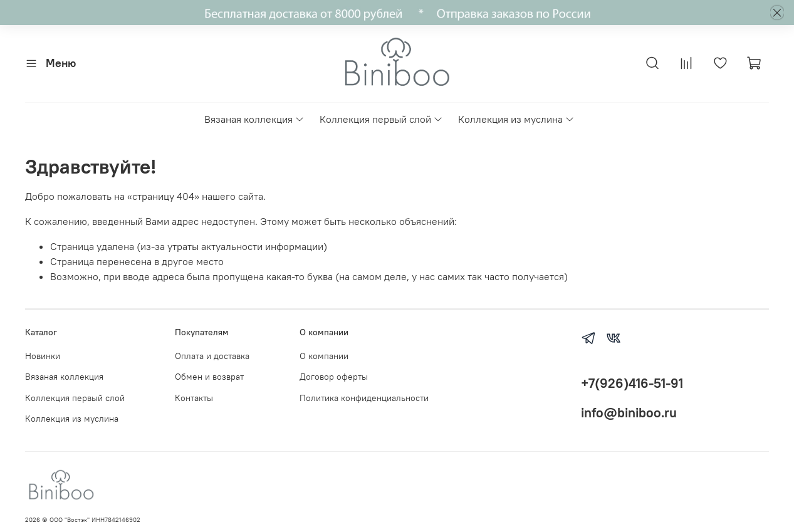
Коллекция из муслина (516, 119)
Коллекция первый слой (381, 119)
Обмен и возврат (209, 377)
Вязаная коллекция (254, 119)
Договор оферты (334, 377)
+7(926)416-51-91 (632, 383)
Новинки (43, 356)
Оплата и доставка (212, 356)
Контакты (194, 398)
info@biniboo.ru (629, 413)
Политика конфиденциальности (364, 398)
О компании (324, 356)
